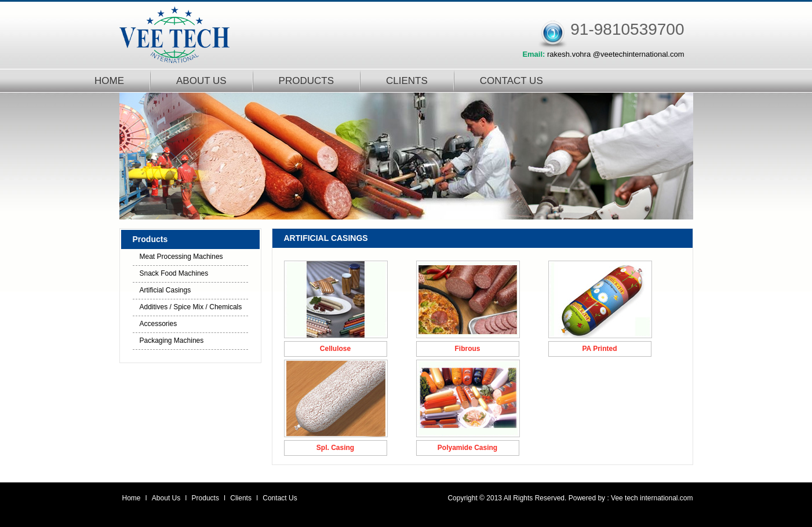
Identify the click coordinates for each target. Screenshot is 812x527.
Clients (242, 498)
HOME (109, 81)
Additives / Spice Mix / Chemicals (191, 307)
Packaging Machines (172, 341)
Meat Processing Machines (181, 257)
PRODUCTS (306, 81)
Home (132, 498)
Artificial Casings (165, 290)
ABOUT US (201, 81)
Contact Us (280, 498)
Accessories (159, 324)
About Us (167, 498)
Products (207, 498)
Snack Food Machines (174, 273)
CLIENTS (407, 81)
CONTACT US (511, 81)
